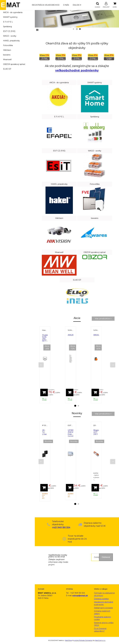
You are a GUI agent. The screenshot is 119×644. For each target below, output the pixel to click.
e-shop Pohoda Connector (83, 640)
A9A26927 (72, 335)
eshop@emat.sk (80, 596)
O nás (66, 5)
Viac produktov (103, 319)
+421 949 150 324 (61, 527)
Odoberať (106, 557)
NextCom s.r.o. (100, 640)
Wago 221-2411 (96, 432)
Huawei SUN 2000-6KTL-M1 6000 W (46, 341)
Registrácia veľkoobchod (46, 5)
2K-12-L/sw (44, 432)
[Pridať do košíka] (44, 392)
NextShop (69, 640)
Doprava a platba (101, 599)
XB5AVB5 (98, 335)
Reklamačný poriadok (103, 608)
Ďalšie (77, 5)
